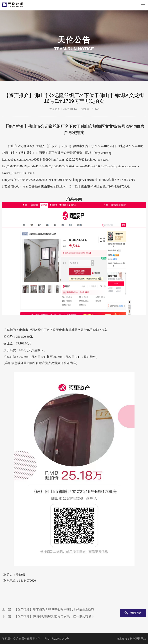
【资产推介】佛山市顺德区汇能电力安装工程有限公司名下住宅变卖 (61, 616)
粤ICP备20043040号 (57, 639)
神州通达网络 (138, 639)
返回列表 (136, 613)
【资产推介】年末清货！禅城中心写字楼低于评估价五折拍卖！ (57, 609)
